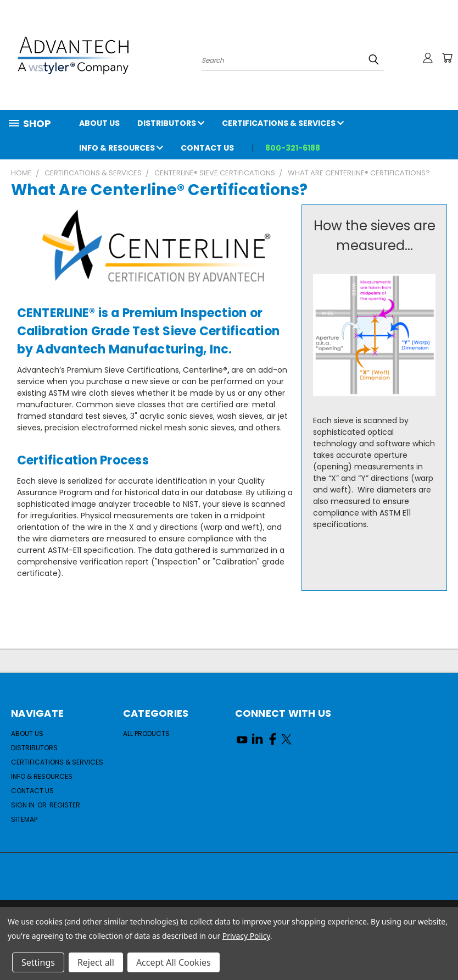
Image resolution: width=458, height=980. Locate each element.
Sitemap (24, 819)
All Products (146, 733)
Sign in (24, 805)
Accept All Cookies (174, 962)
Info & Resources (121, 148)
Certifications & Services (283, 123)
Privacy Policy (246, 936)
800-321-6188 (293, 148)
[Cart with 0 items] (447, 58)
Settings (38, 962)
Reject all (96, 962)
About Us (99, 123)
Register (65, 805)
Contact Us (207, 148)
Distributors (171, 123)
